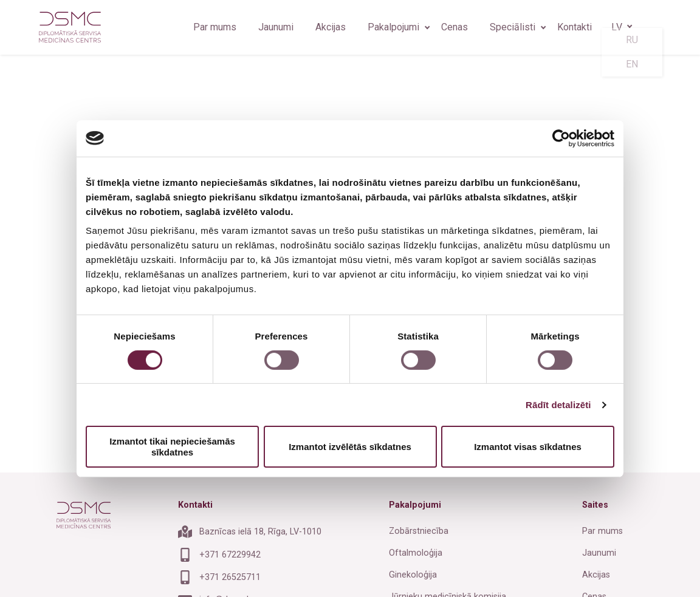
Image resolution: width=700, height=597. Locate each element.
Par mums (215, 27)
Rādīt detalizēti (558, 405)
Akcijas (331, 27)
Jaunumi (276, 27)
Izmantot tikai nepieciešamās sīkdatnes (172, 446)
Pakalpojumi (393, 27)
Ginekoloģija (413, 575)
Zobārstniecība (419, 531)
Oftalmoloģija (416, 553)
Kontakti (575, 27)
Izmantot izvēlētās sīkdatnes (350, 447)
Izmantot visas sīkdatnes (528, 447)
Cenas (455, 27)
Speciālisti (513, 27)
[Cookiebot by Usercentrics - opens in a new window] (561, 138)
